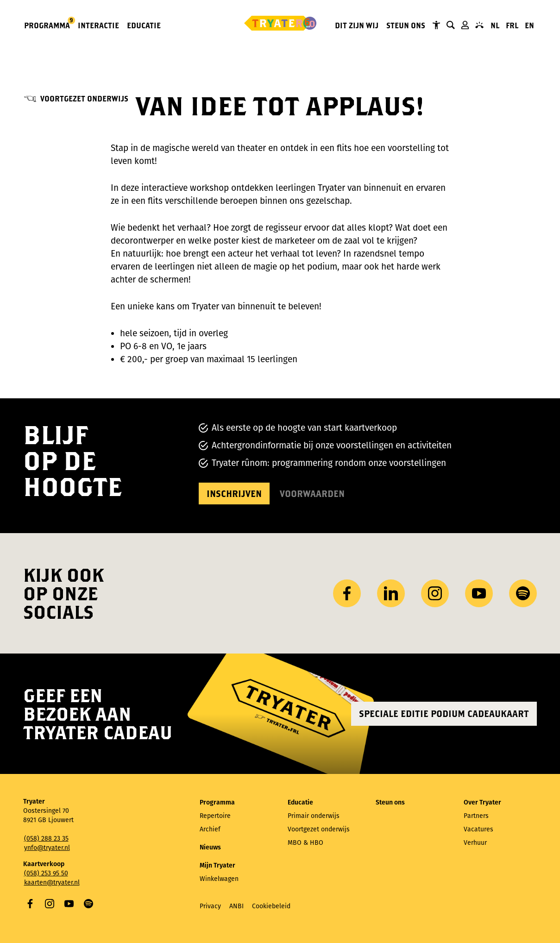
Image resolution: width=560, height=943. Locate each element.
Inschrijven (234, 494)
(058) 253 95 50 (46, 873)
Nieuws (210, 847)
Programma (47, 25)
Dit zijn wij (357, 25)
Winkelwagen (219, 879)
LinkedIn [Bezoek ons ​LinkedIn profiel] (391, 593)
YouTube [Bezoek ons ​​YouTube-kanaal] (479, 593)
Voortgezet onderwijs (84, 98)
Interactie (98, 25)
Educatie (144, 25)
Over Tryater (482, 802)
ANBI (236, 906)
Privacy (210, 906)
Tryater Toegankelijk (436, 25)
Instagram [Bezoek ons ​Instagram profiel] (435, 593)
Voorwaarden (312, 494)
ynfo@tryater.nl (47, 848)
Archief (210, 829)
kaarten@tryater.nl (52, 883)
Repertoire (215, 816)
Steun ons (406, 25)
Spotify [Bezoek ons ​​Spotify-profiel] (523, 593)
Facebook (30, 904)
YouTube (69, 904)
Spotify (88, 904)
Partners (476, 816)
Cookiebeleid (271, 906)
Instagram (50, 904)
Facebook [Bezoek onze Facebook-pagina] (347, 593)
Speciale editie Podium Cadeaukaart (444, 714)
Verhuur (475, 843)
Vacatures (478, 829)
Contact (479, 25)
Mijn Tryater (465, 25)
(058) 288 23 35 (46, 839)
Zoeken (451, 25)
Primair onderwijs (314, 816)
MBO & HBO (305, 843)
